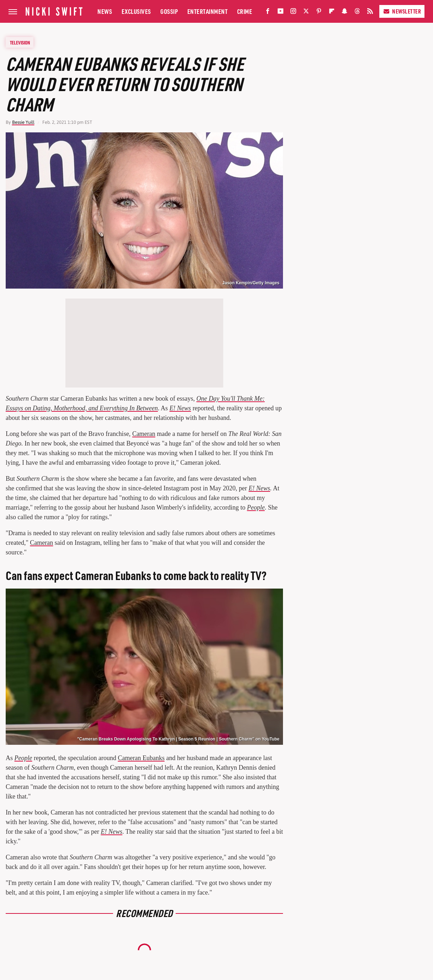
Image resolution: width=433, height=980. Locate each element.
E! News (112, 832)
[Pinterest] (319, 13)
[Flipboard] (332, 13)
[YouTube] (280, 13)
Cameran (144, 434)
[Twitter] (306, 13)
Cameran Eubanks (141, 758)
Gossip (169, 11)
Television (20, 42)
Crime (245, 11)
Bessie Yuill (23, 122)
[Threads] (357, 13)
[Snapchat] (344, 13)
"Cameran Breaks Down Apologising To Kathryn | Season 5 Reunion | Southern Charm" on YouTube (178, 739)
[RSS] (370, 13)
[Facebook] (268, 13)
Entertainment (208, 11)
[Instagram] (293, 13)
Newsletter (402, 11)
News (105, 11)
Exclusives (136, 11)
